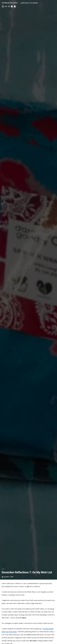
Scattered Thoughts (10, 3)
